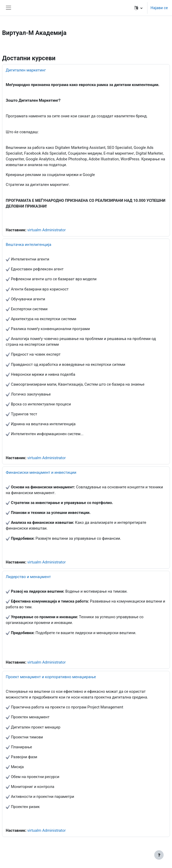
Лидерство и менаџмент (28, 577)
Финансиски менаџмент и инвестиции (41, 472)
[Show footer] (159, 855)
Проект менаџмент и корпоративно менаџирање (51, 677)
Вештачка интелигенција (28, 245)
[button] (138, 8)
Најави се (159, 8)
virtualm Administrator (46, 230)
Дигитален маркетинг (26, 70)
